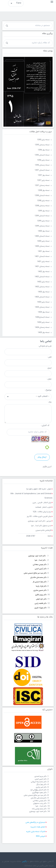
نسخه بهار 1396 (44, 150)
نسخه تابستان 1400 (42, 236)
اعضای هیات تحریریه (38, 827)
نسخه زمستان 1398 (42, 206)
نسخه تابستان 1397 (42, 170)
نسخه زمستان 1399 (42, 226)
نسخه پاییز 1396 (43, 160)
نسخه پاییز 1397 (43, 180)
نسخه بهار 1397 (44, 175)
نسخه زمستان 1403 (42, 307)
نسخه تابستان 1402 (42, 277)
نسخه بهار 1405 (44, 333)
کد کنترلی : (45, 425)
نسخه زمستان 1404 (42, 327)
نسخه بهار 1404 (44, 312)
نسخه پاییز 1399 (43, 221)
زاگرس (24, 861)
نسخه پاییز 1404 (43, 322)
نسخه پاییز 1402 (43, 282)
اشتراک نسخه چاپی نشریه (36, 832)
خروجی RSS (41, 836)
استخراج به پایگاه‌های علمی (35, 822)
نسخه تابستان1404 (42, 317)
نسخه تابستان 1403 (42, 297)
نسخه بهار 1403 (44, 292)
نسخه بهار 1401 (44, 251)
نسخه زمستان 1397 (42, 185)
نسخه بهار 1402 (44, 272)
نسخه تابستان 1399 (42, 216)
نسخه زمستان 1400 (42, 246)
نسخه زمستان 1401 (42, 267)
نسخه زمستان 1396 (42, 165)
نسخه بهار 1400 (44, 231)
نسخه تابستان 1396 (42, 155)
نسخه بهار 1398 (44, 190)
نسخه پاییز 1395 (43, 140)
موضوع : (48, 390)
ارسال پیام (42, 457)
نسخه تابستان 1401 (42, 256)
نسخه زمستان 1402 (42, 287)
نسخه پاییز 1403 (43, 302)
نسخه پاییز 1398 (43, 201)
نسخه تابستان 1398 (42, 196)
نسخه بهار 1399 (44, 211)
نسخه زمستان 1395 (42, 145)
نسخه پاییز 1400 (43, 241)
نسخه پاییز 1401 (43, 262)
